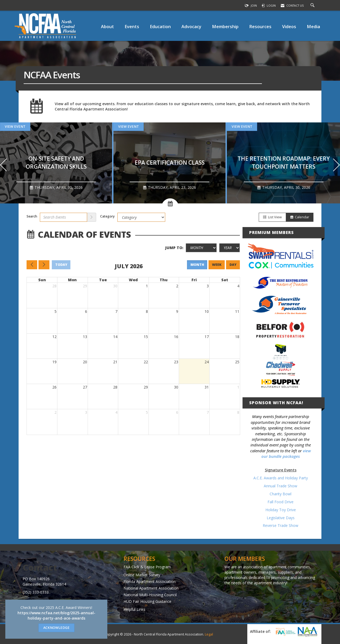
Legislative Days (281, 518)
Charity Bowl (280, 494)
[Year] (229, 248)
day (233, 265)
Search (32, 216)
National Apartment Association (151, 588)
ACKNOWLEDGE (56, 628)
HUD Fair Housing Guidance (147, 601)
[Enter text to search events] (63, 217)
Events (132, 26)
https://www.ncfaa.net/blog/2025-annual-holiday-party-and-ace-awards (56, 615)
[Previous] (3, 166)
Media (313, 26)
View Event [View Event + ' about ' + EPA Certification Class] (129, 127)
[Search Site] (313, 6)
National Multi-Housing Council (150, 595)
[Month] (201, 248)
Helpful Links (134, 609)
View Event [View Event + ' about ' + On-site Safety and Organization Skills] (15, 127)
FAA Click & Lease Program (147, 567)
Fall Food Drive (280, 502)
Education (160, 26)
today (61, 265)
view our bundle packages (286, 453)
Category (107, 216)
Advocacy (191, 26)
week (217, 265)
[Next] (337, 166)
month (197, 265)
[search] (92, 217)
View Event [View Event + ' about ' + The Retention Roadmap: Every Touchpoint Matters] (242, 127)
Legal (209, 634)
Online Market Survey (142, 575)
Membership (225, 26)
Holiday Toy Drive (281, 510)
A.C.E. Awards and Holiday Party (281, 478)
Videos (289, 26)
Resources (260, 26)
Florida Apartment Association (150, 581)
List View (272, 217)
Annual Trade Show (280, 486)
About (107, 26)
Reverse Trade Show (280, 525)
